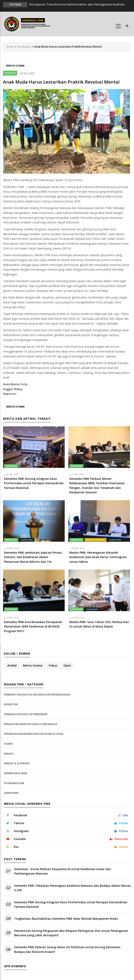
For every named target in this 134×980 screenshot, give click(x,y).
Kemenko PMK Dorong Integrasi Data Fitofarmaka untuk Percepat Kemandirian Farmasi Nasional (71, 904)
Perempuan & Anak (95, 540)
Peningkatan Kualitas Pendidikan (26, 714)
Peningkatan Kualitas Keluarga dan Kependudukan (37, 695)
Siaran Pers (27, 540)
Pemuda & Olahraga (17, 763)
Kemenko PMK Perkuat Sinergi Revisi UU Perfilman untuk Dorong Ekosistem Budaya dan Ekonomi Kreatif (67, 949)
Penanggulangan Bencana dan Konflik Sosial (34, 734)
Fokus (53, 665)
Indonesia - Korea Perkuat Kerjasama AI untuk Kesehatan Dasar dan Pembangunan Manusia (63, 871)
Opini (67, 665)
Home (10, 47)
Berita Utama (15, 66)
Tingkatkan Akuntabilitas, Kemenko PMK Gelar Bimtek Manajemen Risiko (66, 919)
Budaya (9, 754)
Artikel (12, 665)
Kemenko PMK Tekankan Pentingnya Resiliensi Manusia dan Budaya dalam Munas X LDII (72, 888)
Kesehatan (24, 47)
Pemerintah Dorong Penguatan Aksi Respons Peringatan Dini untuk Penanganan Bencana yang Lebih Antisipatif (71, 933)
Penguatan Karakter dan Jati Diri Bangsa (31, 724)
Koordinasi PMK (14, 783)
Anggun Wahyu (13, 389)
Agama (8, 744)
